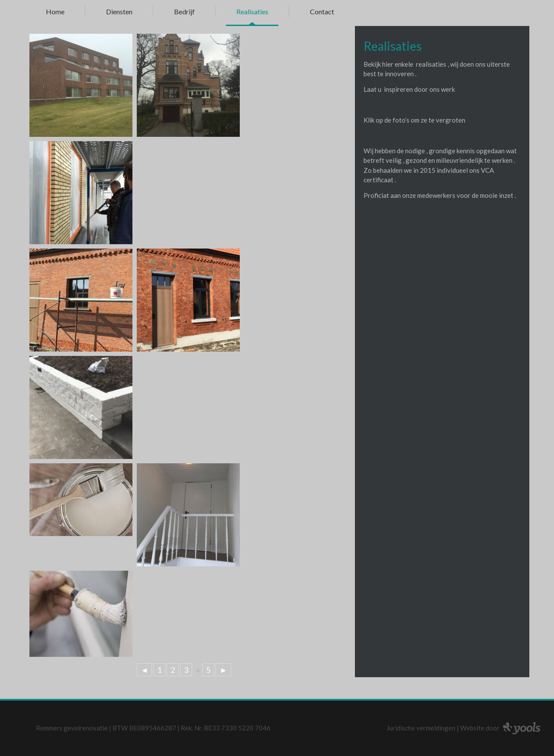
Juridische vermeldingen (421, 728)
